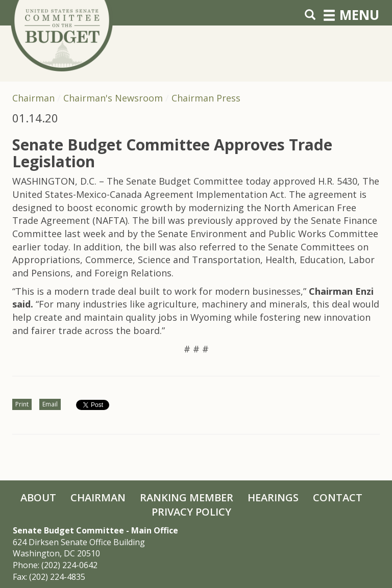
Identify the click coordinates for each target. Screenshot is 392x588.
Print (22, 404)
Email (50, 404)
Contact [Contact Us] (338, 497)
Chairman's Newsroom (113, 98)
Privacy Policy (191, 512)
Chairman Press (206, 98)
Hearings (273, 497)
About (38, 497)
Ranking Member (187, 497)
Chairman (33, 98)
